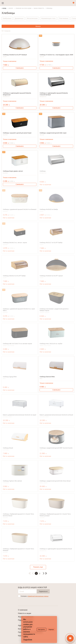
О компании (23, 610)
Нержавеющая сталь (48, 18)
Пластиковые (64, 18)
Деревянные (19, 18)
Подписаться (43, 591)
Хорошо (51, 629)
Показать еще (38, 567)
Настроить (41, 629)
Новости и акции (25, 613)
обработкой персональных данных (38, 596)
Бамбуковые (7, 18)
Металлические (32, 18)
